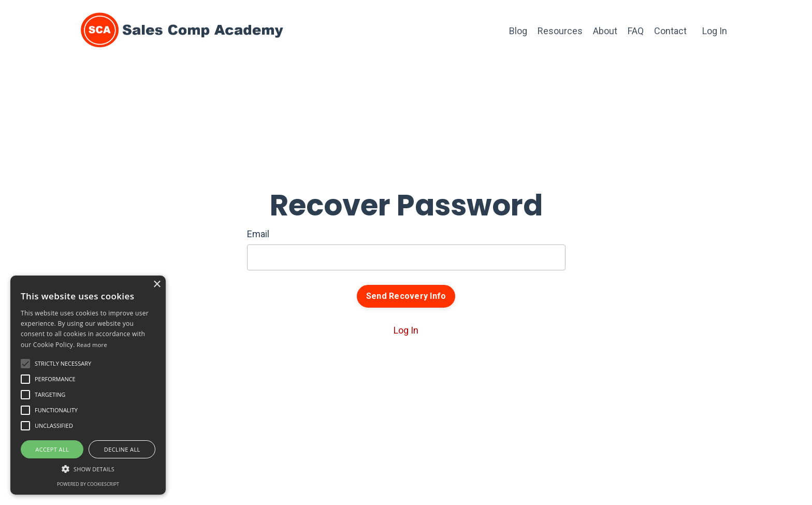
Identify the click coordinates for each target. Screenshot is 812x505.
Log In (715, 31)
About (605, 31)
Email (258, 234)
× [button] (157, 285)
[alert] (88, 385)
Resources (560, 31)
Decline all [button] (122, 449)
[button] (25, 364)
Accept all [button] (52, 449)
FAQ (636, 31)
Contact (670, 31)
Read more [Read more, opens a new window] (92, 345)
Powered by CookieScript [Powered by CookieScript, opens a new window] (88, 484)
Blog (518, 31)
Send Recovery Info (406, 296)
